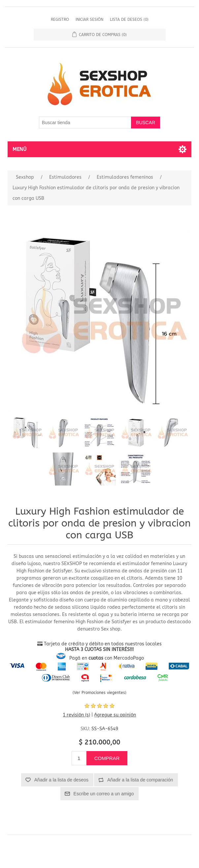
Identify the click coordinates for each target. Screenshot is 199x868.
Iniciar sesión (89, 19)
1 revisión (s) (76, 715)
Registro (60, 19)
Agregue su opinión (115, 715)
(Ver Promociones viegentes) (99, 693)
